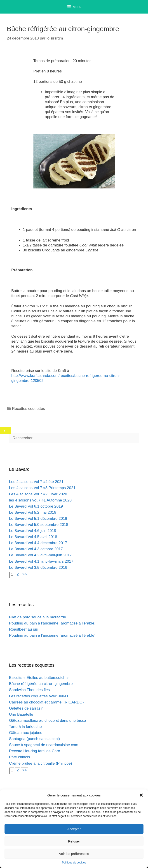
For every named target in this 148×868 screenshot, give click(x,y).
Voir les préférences (74, 854)
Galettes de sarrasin (26, 708)
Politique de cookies (74, 863)
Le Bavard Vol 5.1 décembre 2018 (38, 519)
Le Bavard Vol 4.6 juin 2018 (33, 531)
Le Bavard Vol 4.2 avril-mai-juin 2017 (40, 555)
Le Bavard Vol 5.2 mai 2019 (33, 512)
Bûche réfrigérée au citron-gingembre (41, 684)
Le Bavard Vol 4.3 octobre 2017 (36, 549)
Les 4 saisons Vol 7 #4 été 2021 (36, 482)
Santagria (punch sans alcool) (34, 739)
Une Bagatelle (21, 714)
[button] (141, 795)
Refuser (74, 841)
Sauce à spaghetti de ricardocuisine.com (44, 745)
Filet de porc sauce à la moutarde (38, 617)
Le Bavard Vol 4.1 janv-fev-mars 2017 (41, 561)
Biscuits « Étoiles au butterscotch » (39, 678)
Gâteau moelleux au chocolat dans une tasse (47, 721)
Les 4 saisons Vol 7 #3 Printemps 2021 (42, 488)
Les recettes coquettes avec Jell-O (39, 696)
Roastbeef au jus (23, 629)
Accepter (74, 829)
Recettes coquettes (28, 409)
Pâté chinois (20, 757)
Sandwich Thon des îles (29, 690)
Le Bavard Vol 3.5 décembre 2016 (38, 567)
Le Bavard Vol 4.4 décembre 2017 (38, 543)
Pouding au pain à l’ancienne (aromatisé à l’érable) (52, 623)
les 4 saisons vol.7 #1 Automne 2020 (40, 500)
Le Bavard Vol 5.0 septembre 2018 (39, 525)
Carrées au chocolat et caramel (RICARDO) (46, 702)
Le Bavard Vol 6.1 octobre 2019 (36, 506)
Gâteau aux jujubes (26, 733)
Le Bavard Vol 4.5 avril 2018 (33, 537)
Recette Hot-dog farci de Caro (35, 751)
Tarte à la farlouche (25, 727)
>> (25, 574)
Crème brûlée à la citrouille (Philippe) (41, 763)
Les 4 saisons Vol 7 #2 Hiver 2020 (38, 494)
